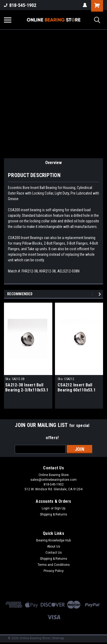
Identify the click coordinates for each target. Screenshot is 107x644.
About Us (54, 546)
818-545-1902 (20, 5)
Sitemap (58, 638)
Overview (53, 163)
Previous (93, 294)
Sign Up (60, 508)
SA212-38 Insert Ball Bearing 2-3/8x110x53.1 (27, 387)
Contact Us (54, 553)
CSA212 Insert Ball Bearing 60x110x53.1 (77, 387)
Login (46, 508)
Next (101, 294)
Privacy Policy (54, 571)
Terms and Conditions (54, 565)
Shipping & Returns (53, 514)
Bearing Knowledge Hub (53, 540)
